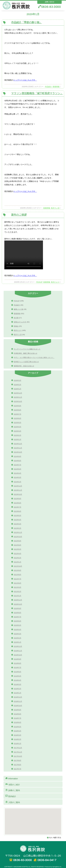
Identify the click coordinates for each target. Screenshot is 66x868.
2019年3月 (17, 684)
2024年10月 (18, 452)
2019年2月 (17, 689)
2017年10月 (18, 756)
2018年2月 (17, 739)
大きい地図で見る (56, 838)
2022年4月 (17, 554)
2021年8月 (17, 575)
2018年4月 (17, 731)
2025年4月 (17, 427)
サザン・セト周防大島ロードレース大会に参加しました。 (34, 358)
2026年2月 (17, 385)
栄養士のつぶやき (20, 322)
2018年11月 (18, 701)
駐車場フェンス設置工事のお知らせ (26, 362)
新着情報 (56, 87)
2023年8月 (17, 503)
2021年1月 (17, 596)
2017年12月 (18, 748)
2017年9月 (17, 760)
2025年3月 (17, 431)
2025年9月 (17, 406)
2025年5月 (17, 423)
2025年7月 (17, 414)
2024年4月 (17, 473)
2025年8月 (17, 410)
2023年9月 (17, 499)
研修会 (16, 326)
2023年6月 (17, 511)
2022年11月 (18, 532)
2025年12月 (18, 393)
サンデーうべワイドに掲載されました (27, 349)
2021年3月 (17, 587)
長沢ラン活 (55, 208)
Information (12, 778)
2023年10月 (18, 494)
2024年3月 (17, 477)
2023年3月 (17, 524)
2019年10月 (18, 655)
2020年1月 (17, 642)
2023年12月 (18, 486)
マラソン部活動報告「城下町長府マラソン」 (37, 93)
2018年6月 (17, 722)
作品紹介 (48, 87)
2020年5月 (17, 625)
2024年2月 (17, 482)
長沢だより (55, 282)
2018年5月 (17, 727)
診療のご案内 (13, 790)
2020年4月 (17, 630)
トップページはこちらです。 (25, 80)
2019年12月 (18, 646)
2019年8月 (17, 663)
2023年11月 (18, 490)
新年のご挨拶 (19, 215)
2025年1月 (17, 440)
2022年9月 (17, 541)
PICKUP (39, 282)
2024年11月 (18, 448)
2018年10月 (18, 706)
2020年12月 (18, 600)
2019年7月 (17, 668)
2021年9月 (17, 570)
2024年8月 (17, 461)
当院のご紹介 (13, 784)
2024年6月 (17, 469)
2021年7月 (17, 579)
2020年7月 (17, 617)
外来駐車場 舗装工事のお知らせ (26, 353)
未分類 (16, 318)
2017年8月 (17, 765)
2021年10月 (18, 566)
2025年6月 (17, 418)
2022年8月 (17, 545)
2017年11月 (18, 752)
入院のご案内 (13, 802)
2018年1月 (17, 744)
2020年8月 (17, 613)
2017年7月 (17, 769)
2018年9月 (17, 710)
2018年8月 (17, 714)
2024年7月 (17, 465)
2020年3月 (17, 634)
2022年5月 (17, 549)
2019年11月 (18, 651)
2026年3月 (17, 380)
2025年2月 (17, 435)
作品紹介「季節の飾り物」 (27, 22)
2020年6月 (17, 621)
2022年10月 (18, 537)
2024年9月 (17, 456)
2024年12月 (18, 444)
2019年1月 (17, 693)
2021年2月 (17, 592)
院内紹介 (11, 796)
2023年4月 (17, 520)
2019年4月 (17, 680)
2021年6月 (17, 583)
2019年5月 (17, 676)
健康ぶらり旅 (18, 309)
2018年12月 (18, 697)
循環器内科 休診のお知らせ (24, 366)
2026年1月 (17, 389)
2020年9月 (17, 608)
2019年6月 (17, 672)
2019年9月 (17, 659)
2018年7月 (17, 718)
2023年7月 (17, 507)
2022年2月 (17, 558)
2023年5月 (17, 516)
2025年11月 (18, 397)
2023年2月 (17, 528)
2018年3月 (17, 735)
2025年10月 (18, 401)
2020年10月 (18, 604)
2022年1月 (17, 562)
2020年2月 (17, 638)
